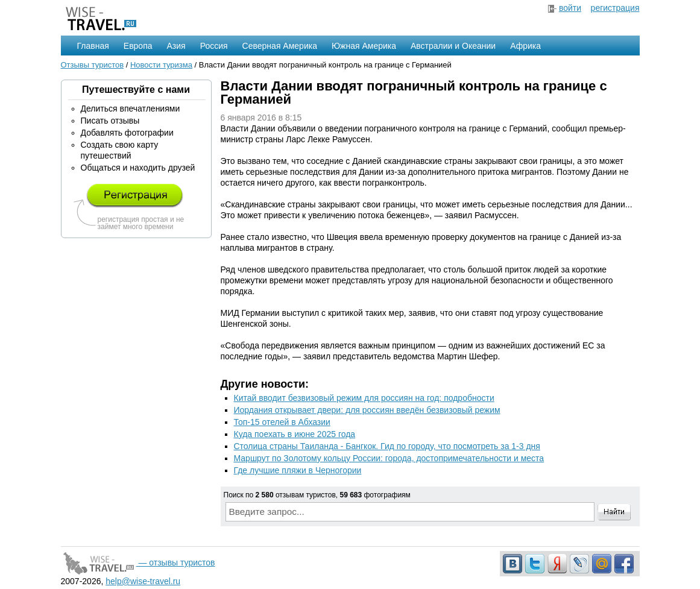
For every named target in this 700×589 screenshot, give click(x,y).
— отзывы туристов (138, 562)
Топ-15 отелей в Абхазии (282, 422)
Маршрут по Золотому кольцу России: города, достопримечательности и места (389, 458)
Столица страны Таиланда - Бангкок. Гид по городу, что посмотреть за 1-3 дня (387, 446)
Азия (176, 46)
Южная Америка (364, 46)
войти (570, 8)
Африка (525, 46)
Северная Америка (280, 46)
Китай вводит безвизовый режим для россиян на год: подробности (364, 398)
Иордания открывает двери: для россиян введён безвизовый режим (367, 410)
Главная (93, 46)
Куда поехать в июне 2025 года (295, 434)
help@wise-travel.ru (143, 581)
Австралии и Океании (453, 46)
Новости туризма (161, 65)
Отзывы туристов (93, 65)
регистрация (615, 8)
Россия (214, 46)
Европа (138, 46)
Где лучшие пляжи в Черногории (298, 470)
